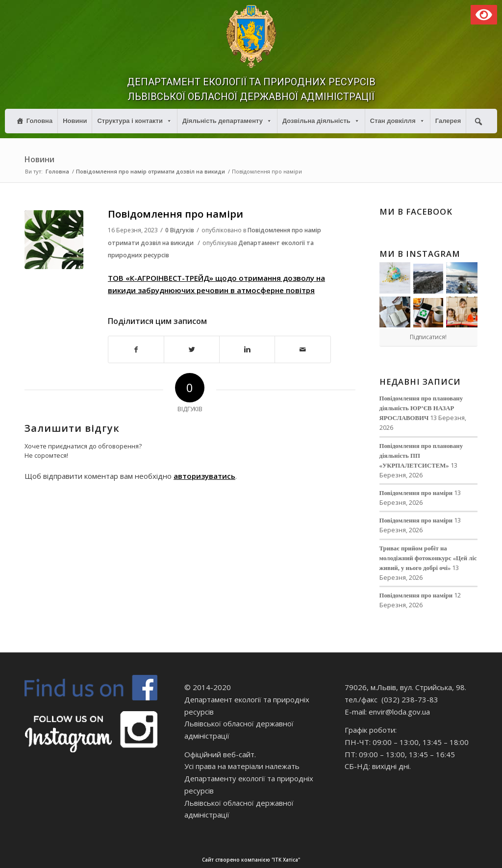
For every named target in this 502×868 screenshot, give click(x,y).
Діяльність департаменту (227, 121)
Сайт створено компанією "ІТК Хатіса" (351, 860)
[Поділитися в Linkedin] (247, 350)
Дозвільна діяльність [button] (321, 121)
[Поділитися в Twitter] (192, 350)
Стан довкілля (398, 121)
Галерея (448, 121)
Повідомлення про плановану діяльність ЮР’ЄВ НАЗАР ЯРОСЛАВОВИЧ (421, 408)
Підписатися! (428, 337)
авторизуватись (204, 476)
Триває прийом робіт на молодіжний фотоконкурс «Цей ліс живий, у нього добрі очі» (428, 558)
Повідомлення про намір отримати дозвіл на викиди (151, 171)
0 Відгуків (180, 230)
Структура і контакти (135, 121)
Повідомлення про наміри (176, 214)
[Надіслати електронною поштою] (302, 350)
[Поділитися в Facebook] (136, 350)
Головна (39, 121)
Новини (75, 121)
